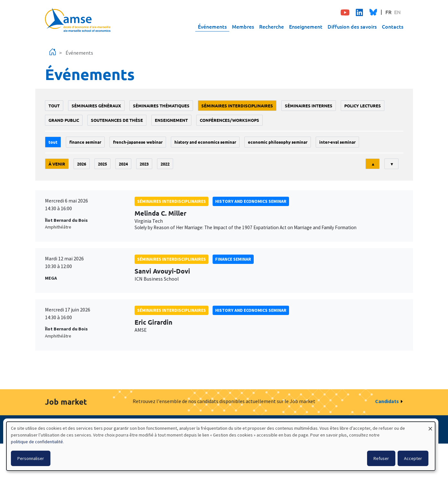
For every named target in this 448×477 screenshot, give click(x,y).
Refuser (381, 458)
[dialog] (221, 446)
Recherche (272, 26)
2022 (165, 164)
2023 (144, 164)
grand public (64, 120)
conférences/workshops (229, 120)
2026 (82, 164)
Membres (243, 26)
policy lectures (363, 106)
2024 (123, 164)
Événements (212, 26)
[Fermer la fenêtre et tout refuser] (430, 426)
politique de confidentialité (37, 442)
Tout (54, 106)
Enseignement (306, 26)
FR (388, 12)
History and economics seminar (205, 142)
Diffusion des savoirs (352, 26)
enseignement (171, 120)
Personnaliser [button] (31, 458)
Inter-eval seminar (337, 142)
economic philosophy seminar (278, 142)
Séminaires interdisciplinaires (237, 106)
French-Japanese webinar (138, 142)
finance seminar (85, 142)
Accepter (413, 458)
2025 (102, 164)
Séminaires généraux (96, 106)
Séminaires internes (309, 106)
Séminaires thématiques (161, 106)
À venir (57, 164)
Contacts (393, 26)
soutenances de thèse (117, 120)
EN (397, 12)
